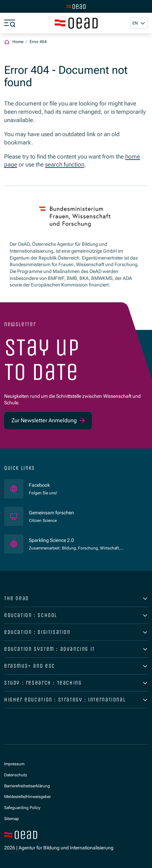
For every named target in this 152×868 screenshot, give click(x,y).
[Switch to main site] (76, 7)
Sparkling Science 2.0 (76, 540)
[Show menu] (10, 23)
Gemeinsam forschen (52, 512)
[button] (139, 23)
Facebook (43, 485)
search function (65, 164)
